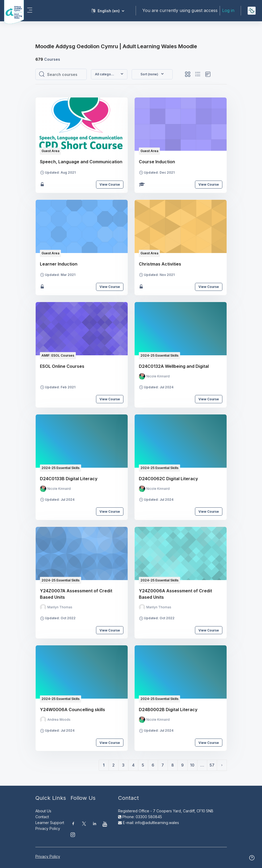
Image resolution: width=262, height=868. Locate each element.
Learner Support (50, 823)
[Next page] (222, 765)
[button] (108, 11)
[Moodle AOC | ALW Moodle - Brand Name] (10, 11)
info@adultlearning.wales (157, 823)
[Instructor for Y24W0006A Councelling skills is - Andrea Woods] (55, 720)
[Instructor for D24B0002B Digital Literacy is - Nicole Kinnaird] (154, 720)
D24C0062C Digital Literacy (168, 479)
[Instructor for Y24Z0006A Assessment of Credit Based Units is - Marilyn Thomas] (155, 607)
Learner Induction (59, 264)
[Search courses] (65, 74)
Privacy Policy (48, 828)
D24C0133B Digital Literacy (69, 479)
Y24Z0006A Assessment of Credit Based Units (175, 594)
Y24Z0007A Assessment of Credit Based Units (76, 594)
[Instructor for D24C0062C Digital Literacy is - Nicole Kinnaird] (154, 489)
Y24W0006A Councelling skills (72, 710)
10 (192, 765)
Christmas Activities (160, 264)
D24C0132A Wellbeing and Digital (174, 366)
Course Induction (157, 162)
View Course (110, 184)
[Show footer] (252, 858)
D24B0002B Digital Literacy (168, 710)
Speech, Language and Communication (81, 162)
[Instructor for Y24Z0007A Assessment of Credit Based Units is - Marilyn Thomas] (56, 607)
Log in (228, 10)
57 (212, 765)
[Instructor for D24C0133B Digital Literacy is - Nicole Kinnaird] (55, 489)
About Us (43, 811)
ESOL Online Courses (62, 366)
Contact (42, 817)
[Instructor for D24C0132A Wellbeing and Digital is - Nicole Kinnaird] (154, 376)
